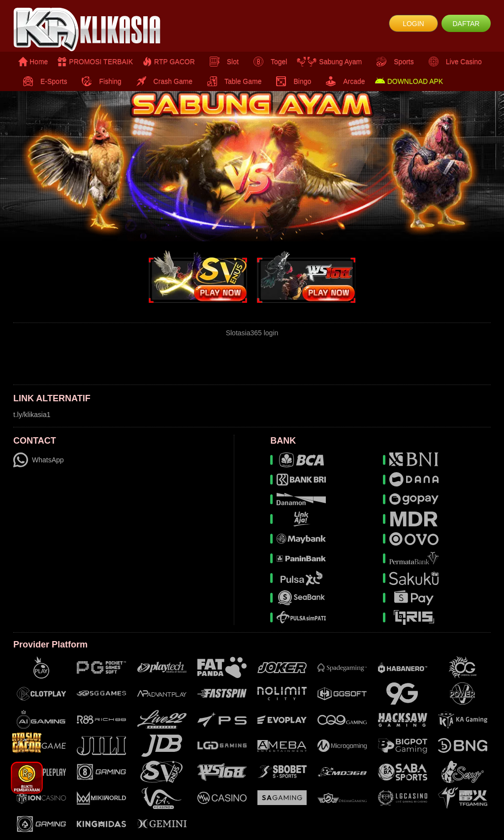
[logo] (93, 30)
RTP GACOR (169, 62)
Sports (393, 62)
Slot (222, 62)
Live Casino (453, 62)
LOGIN (413, 24)
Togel (268, 62)
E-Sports (43, 81)
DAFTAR (466, 24)
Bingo (291, 81)
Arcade (343, 81)
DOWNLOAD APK (409, 81)
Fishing (99, 81)
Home (33, 62)
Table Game (232, 81)
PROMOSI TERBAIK (95, 62)
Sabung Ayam (329, 62)
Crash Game (162, 81)
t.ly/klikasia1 (32, 415)
